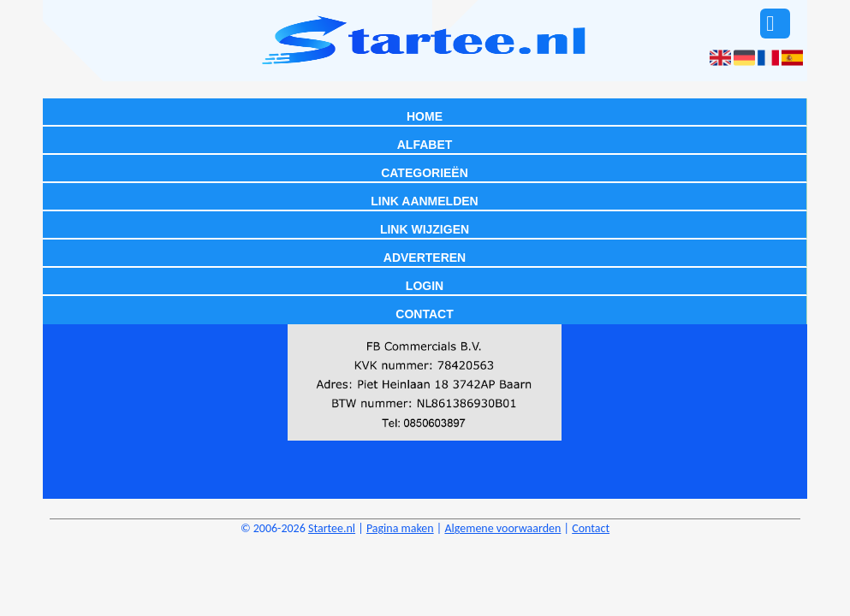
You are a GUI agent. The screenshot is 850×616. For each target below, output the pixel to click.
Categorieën (425, 173)
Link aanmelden (424, 201)
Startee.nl (332, 528)
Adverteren (425, 258)
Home (425, 116)
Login (425, 286)
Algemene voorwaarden (502, 528)
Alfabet (425, 145)
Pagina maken (400, 528)
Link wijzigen (425, 229)
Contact (424, 314)
